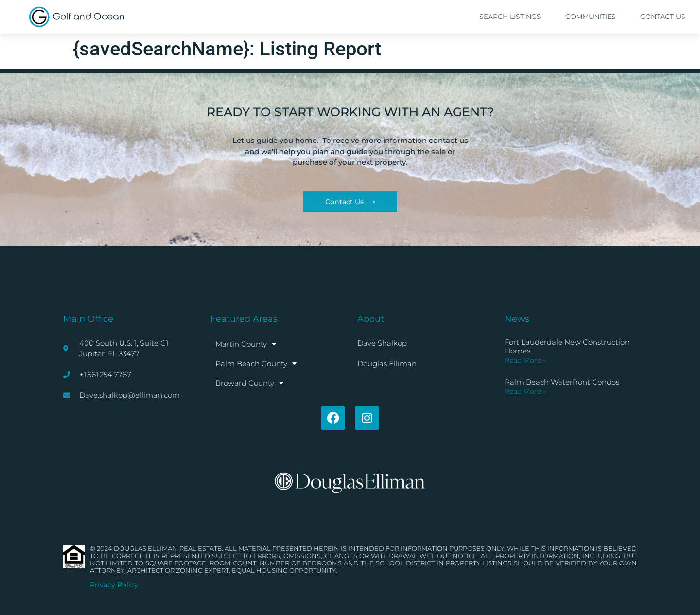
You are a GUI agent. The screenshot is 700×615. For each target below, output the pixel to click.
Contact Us (663, 17)
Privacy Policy (114, 585)
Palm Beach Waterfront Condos (562, 382)
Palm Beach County (256, 363)
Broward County (249, 383)
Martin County (246, 344)
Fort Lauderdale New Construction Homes (567, 346)
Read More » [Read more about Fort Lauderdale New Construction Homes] (525, 360)
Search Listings (510, 17)
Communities (591, 17)
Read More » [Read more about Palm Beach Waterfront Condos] (525, 391)
